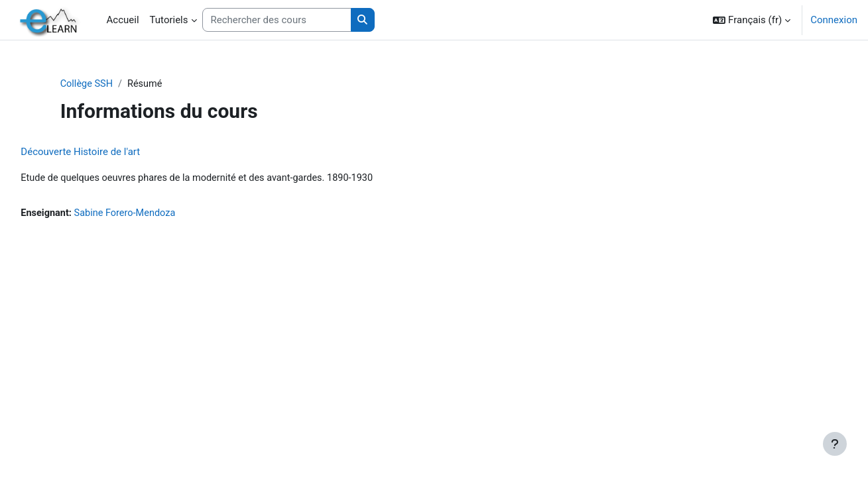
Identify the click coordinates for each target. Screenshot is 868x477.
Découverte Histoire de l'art (110, 152)
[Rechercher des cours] (277, 20)
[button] (752, 20)
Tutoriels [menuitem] (169, 20)
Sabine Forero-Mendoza (158, 214)
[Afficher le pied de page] (835, 444)
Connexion (834, 20)
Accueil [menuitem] (123, 20)
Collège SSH (114, 84)
